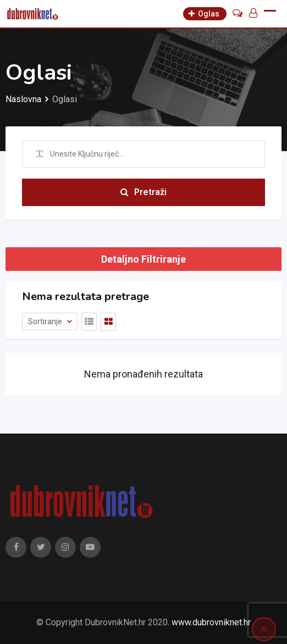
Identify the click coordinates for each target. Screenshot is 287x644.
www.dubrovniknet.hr (211, 622)
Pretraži (143, 192)
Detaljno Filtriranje (143, 259)
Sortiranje (46, 321)
